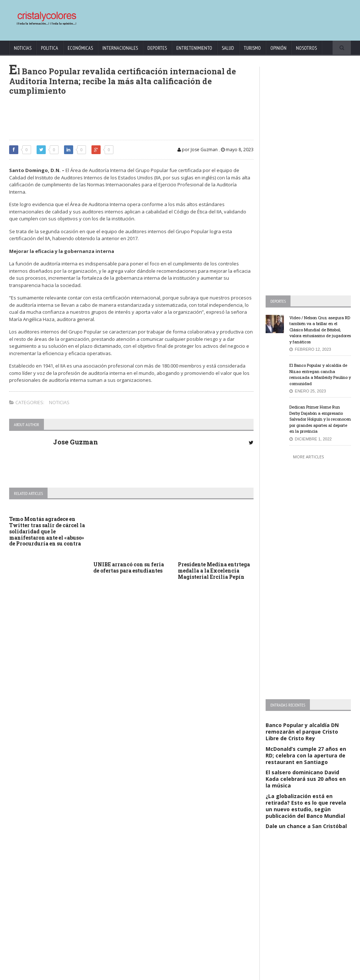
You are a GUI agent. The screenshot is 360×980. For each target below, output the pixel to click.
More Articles (308, 457)
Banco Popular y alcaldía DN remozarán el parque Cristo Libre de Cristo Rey (302, 732)
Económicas (80, 48)
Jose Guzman (76, 442)
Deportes (157, 48)
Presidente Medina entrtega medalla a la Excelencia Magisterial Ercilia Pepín (214, 571)
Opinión (278, 48)
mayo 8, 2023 (237, 150)
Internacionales (120, 48)
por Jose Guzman (198, 150)
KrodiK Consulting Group (168, 973)
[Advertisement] (212, 17)
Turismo (252, 48)
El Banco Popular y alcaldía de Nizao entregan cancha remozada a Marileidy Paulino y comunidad (320, 374)
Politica (50, 48)
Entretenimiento (194, 48)
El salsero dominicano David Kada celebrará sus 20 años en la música (306, 779)
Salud (228, 48)
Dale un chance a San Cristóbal (306, 826)
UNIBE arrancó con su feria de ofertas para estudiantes (129, 567)
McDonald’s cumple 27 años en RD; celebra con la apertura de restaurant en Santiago (306, 755)
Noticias (23, 48)
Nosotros (306, 48)
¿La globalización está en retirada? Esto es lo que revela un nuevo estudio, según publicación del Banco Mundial (306, 806)
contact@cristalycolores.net (221, 973)
